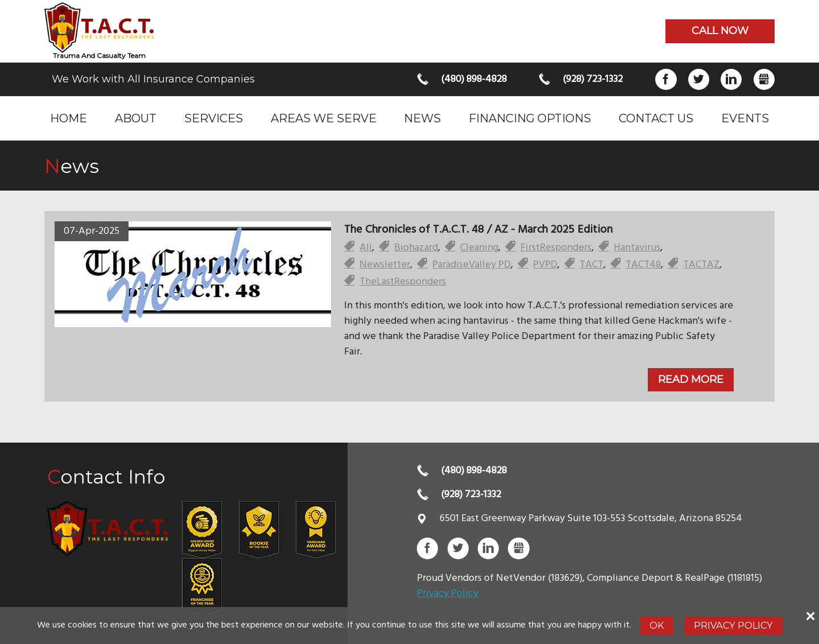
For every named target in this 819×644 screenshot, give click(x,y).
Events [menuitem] (745, 118)
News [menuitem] (422, 118)
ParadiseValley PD (471, 265)
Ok (657, 625)
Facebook (666, 79)
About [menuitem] (136, 118)
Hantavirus (637, 248)
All (366, 248)
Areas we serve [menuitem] (324, 118)
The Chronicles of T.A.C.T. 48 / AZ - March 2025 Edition (478, 230)
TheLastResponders (403, 282)
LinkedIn (731, 79)
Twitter (699, 79)
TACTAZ (701, 265)
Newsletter (385, 265)
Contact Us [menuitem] (656, 118)
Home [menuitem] (69, 118)
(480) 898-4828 (474, 79)
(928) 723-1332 (593, 79)
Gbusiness (764, 79)
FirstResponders (556, 248)
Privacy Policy (448, 594)
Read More (691, 379)
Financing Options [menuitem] (530, 118)
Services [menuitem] (214, 118)
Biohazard (416, 248)
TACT (591, 265)
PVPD (545, 265)
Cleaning (479, 248)
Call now (720, 31)
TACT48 (643, 265)
